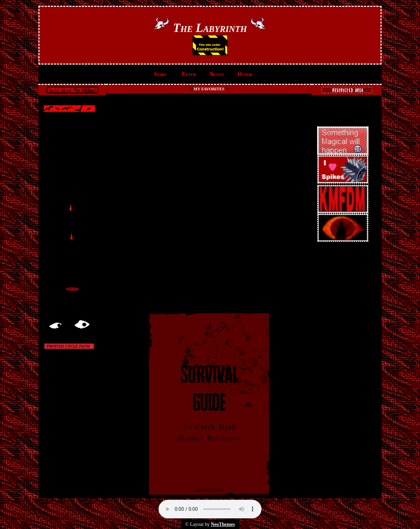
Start (160, 74)
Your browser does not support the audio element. (210, 509)
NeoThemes (223, 524)
